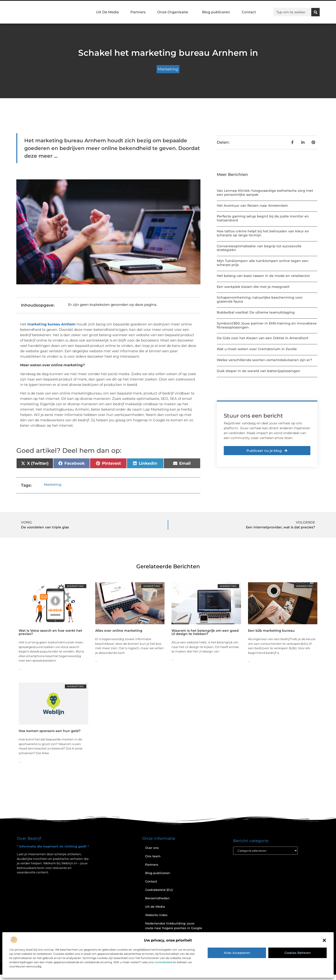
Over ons (152, 848)
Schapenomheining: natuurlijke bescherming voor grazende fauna (260, 299)
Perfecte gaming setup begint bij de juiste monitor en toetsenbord (263, 218)
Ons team (153, 856)
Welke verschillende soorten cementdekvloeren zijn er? (264, 360)
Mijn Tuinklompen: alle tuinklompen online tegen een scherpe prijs (263, 263)
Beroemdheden (157, 898)
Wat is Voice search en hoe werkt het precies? (50, 632)
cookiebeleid (163, 962)
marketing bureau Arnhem (51, 324)
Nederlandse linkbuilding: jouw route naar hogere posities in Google (174, 926)
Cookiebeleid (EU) (159, 890)
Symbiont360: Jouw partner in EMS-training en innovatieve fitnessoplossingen (267, 325)
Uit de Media (155, 907)
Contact (249, 12)
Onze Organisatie (174, 12)
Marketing (168, 69)
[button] (324, 940)
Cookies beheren (298, 953)
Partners (138, 12)
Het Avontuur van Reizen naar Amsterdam (252, 206)
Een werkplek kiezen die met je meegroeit (253, 287)
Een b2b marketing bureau (271, 631)
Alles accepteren (237, 953)
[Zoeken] (315, 12)
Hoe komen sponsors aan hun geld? (50, 731)
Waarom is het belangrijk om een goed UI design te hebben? (205, 632)
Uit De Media (107, 12)
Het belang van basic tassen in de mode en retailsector (263, 276)
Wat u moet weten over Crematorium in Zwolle (257, 349)
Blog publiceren (216, 12)
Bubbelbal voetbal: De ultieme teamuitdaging (256, 312)
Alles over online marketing (119, 631)
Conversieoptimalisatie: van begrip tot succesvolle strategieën (259, 248)
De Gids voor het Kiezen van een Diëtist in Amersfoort (263, 338)
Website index (156, 915)
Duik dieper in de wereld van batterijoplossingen (259, 371)
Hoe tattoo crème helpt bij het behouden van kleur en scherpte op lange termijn (263, 233)
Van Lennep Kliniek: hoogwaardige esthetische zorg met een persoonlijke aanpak (265, 193)
